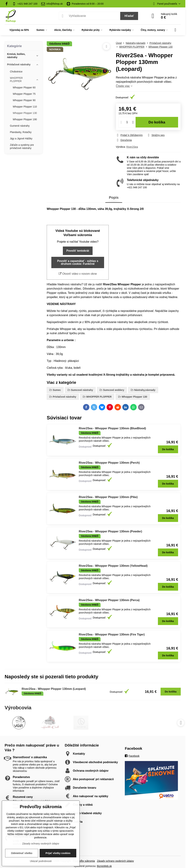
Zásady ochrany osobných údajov (116, 861)
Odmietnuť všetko (22, 853)
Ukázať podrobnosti (41, 861)
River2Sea (132, 147)
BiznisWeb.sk (104, 866)
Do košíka (157, 122)
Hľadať (129, 16)
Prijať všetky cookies (58, 853)
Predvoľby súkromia (84, 861)
